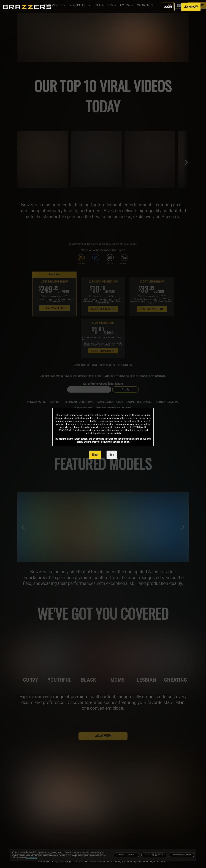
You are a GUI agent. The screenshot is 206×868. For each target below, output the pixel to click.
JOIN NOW (191, 7)
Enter (95, 455)
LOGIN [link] (168, 7)
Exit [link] (112, 455)
